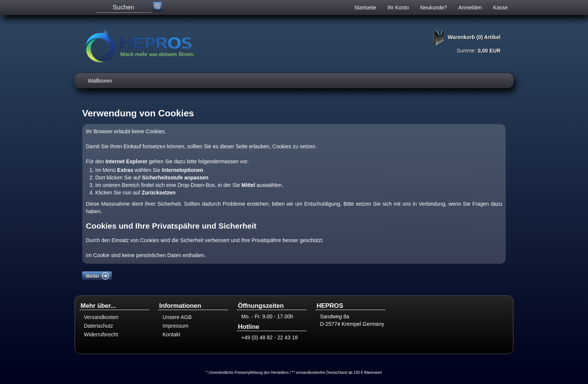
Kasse (500, 8)
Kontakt (172, 334)
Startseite (365, 8)
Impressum (176, 326)
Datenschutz (99, 326)
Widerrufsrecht (101, 334)
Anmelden (470, 8)
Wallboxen (100, 81)
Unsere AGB (177, 317)
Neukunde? (433, 8)
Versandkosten (101, 317)
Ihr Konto (398, 8)
